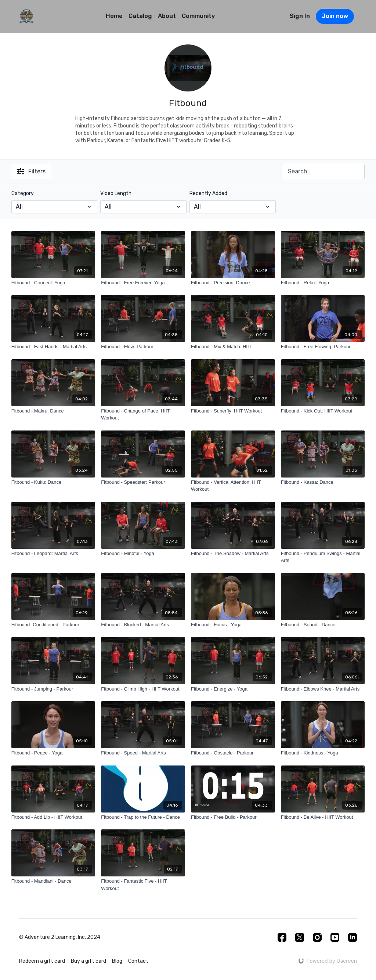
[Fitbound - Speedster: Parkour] (143, 482)
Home (114, 16)
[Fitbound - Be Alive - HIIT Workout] (323, 817)
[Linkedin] (352, 937)
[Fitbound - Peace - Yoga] (53, 753)
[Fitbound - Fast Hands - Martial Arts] (53, 347)
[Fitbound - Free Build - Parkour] (233, 817)
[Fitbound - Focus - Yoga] (233, 625)
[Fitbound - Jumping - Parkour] (53, 689)
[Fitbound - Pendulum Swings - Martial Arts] (323, 557)
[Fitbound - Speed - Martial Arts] (143, 753)
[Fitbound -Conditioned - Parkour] (53, 625)
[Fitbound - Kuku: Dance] (53, 482)
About (167, 16)
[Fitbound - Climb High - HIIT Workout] (143, 689)
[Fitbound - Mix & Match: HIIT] (233, 347)
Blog (117, 961)
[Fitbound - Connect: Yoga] (53, 283)
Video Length (116, 193)
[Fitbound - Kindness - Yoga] (323, 753)
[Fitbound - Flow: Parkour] (143, 347)
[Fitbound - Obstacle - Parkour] (233, 753)
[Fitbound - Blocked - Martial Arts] (143, 625)
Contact (138, 961)
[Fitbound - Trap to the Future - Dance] (143, 817)
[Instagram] (317, 937)
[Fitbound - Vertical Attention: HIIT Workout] (233, 486)
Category (23, 193)
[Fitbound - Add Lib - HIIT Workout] (53, 817)
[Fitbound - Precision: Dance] (233, 283)
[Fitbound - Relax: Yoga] (323, 283)
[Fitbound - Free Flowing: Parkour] (323, 347)
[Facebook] (282, 937)
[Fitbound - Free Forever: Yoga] (143, 283)
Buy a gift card (88, 961)
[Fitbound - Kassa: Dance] (323, 482)
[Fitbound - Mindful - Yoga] (143, 554)
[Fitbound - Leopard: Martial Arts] (53, 554)
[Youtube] (335, 937)
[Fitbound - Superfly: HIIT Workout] (233, 411)
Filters (31, 171)
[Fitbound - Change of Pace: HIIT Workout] (143, 415)
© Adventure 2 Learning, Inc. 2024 (60, 937)
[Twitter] (300, 937)
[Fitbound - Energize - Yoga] (233, 689)
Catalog (140, 16)
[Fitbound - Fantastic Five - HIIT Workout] (143, 885)
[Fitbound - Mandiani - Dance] (53, 881)
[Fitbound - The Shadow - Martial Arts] (233, 554)
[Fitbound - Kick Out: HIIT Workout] (323, 411)
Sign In (300, 16)
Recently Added (208, 193)
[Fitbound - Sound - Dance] (323, 625)
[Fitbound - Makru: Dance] (53, 411)
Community (198, 16)
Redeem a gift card (42, 961)
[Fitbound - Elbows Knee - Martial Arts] (323, 689)
